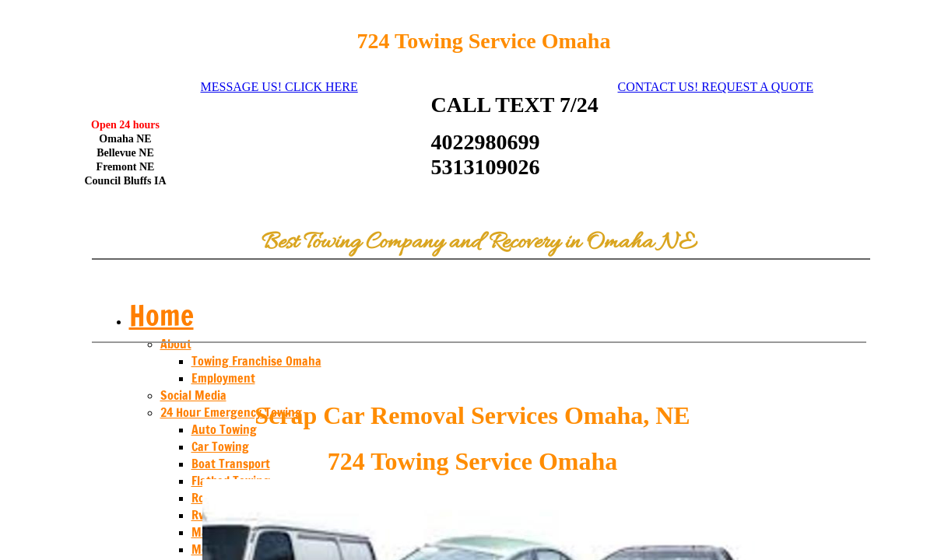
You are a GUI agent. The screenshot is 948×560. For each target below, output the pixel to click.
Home (162, 315)
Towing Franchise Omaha (256, 361)
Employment (223, 378)
